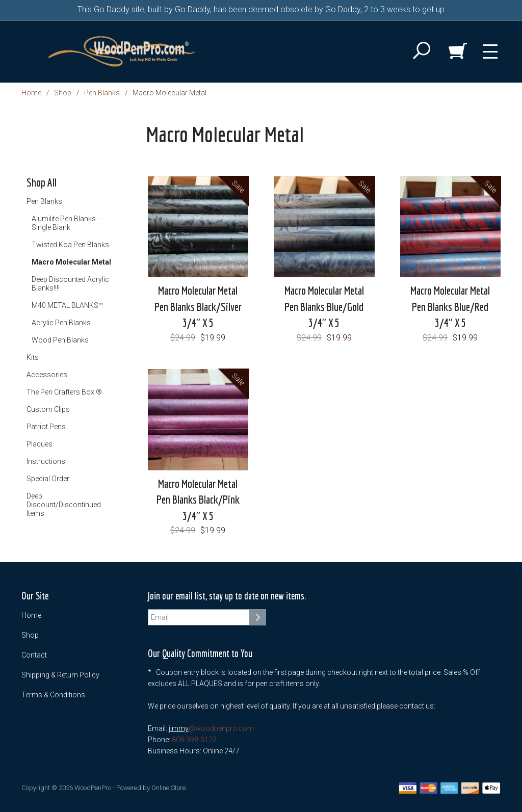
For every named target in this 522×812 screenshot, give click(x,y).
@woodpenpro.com (221, 728)
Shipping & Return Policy (60, 675)
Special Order (48, 479)
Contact (34, 655)
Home (31, 93)
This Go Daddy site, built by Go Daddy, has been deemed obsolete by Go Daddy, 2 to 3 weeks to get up (261, 9)
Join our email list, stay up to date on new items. (227, 596)
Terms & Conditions (53, 695)
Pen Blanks (102, 93)
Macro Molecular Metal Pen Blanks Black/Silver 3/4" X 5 (198, 306)
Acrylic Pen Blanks (61, 323)
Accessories (47, 375)
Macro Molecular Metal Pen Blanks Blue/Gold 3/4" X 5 (324, 306)
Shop (63, 93)
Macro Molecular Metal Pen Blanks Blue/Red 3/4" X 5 (450, 306)
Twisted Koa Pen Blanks (70, 245)
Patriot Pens (46, 427)
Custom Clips (48, 409)
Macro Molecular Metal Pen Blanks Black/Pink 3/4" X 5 (198, 500)
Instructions (46, 461)
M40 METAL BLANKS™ (67, 305)
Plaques (40, 444)
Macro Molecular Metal (71, 262)
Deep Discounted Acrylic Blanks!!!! (70, 284)
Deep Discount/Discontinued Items (64, 505)
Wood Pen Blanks (60, 340)
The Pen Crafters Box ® (64, 392)
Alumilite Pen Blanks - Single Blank (66, 223)
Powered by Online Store (151, 788)
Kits (33, 357)
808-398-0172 (194, 740)
